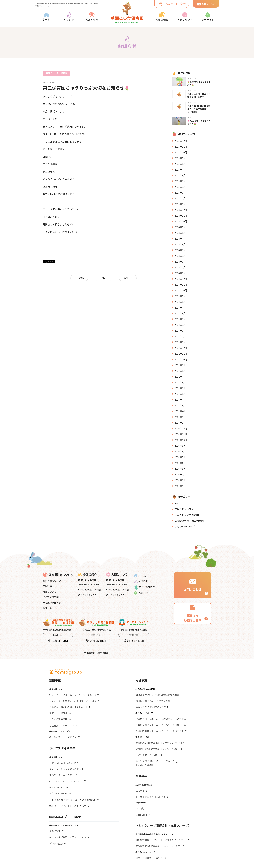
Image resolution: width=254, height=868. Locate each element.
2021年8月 (180, 394)
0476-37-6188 (134, 641)
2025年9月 (180, 158)
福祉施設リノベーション (62, 725)
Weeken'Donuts (57, 787)
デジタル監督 (56, 843)
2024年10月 (181, 221)
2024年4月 (180, 256)
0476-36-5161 (58, 641)
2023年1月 (180, 342)
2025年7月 (180, 170)
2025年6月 (180, 175)
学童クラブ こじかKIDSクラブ (151, 707)
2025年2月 (180, 198)
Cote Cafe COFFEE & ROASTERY (66, 781)
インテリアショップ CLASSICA (65, 769)
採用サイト (208, 17)
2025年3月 (180, 193)
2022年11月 (181, 354)
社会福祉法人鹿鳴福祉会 (146, 689)
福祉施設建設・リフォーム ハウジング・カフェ (161, 840)
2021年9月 (180, 388)
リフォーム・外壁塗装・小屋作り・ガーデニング (74, 701)
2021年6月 (180, 405)
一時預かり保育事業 (53, 602)
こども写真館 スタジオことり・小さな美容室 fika (74, 799)
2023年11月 (181, 285)
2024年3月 (180, 262)
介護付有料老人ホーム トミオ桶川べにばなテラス (161, 725)
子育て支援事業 (51, 597)
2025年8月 (180, 164)
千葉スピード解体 (58, 713)
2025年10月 (181, 152)
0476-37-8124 (96, 641)
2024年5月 (180, 250)
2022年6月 (180, 382)
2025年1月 (180, 204)
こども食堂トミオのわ (147, 755)
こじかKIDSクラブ (185, 526)
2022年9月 (180, 365)
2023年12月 (181, 279)
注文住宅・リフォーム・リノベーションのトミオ (74, 695)
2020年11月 (181, 434)
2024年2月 (180, 267)
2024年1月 (180, 273)
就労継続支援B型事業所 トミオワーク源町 (157, 749)
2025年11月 (181, 147)
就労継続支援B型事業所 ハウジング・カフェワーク (162, 846)
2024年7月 (180, 239)
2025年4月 (180, 187)
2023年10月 (181, 290)
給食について (50, 592)
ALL (104, 278)
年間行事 (47, 586)
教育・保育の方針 (52, 581)
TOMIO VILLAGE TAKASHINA (64, 763)
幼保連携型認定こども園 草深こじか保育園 (157, 695)
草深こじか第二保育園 (187, 515)
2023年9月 (180, 296)
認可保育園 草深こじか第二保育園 (153, 701)
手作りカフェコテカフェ (62, 775)
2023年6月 (180, 313)
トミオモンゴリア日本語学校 (150, 797)
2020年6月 (180, 463)
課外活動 (47, 608)
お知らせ (69, 17)
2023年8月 (180, 302)
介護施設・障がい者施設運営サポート (69, 707)
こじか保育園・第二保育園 (189, 521)
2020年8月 (180, 451)
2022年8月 (180, 371)
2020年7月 (180, 457)
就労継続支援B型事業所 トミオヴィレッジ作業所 (160, 743)
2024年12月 (181, 210)
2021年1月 (180, 423)
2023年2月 (180, 336)
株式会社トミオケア (144, 713)
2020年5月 (180, 469)
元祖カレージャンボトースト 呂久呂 (68, 806)
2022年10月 (181, 359)
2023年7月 (180, 308)
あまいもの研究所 (58, 793)
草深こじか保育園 (184, 509)
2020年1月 (180, 486)
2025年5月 (180, 181)
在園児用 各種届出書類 (193, 613)
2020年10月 (181, 440)
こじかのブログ (144, 587)
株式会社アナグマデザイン (63, 737)
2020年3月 (180, 474)
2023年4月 (180, 325)
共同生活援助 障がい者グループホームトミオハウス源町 (155, 763)
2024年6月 (180, 244)
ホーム (46, 17)
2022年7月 (180, 377)
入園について (185, 17)
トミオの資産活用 (58, 719)
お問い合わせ (206, 4)
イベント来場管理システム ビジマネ (68, 837)
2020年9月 (180, 446)
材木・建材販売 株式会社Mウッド (153, 858)
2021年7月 (180, 400)
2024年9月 (180, 227)
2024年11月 (181, 216)
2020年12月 (181, 428)
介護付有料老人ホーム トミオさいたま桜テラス (160, 731)
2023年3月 (180, 331)
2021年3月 (180, 417)
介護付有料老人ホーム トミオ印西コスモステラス (161, 719)
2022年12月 (181, 348)
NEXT (126, 278)
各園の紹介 (162, 17)
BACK (81, 278)
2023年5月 (180, 319)
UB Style (140, 791)
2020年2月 (180, 480)
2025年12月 (181, 141)
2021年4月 (180, 411)
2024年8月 (180, 233)
